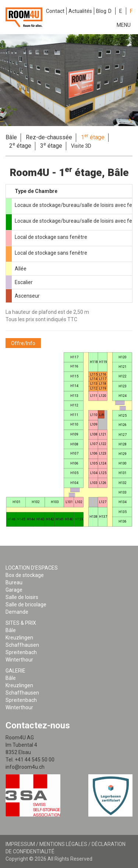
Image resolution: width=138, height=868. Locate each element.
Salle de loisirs (22, 597)
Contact (55, 11)
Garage (14, 590)
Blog (101, 11)
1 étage (93, 137)
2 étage (20, 146)
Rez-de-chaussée (49, 137)
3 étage (51, 146)
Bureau (14, 582)
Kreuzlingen (19, 638)
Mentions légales (63, 844)
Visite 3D (81, 146)
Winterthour (19, 660)
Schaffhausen (22, 645)
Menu (124, 25)
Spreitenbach (21, 652)
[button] (23, 343)
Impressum (20, 844)
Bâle (11, 137)
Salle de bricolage (26, 605)
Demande (17, 612)
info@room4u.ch (25, 767)
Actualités (80, 11)
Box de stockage (25, 575)
